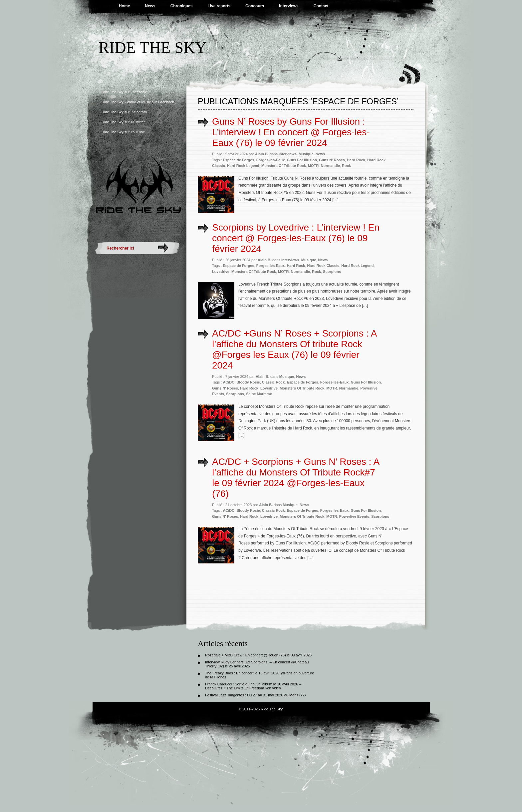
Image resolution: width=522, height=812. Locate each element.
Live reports (219, 6)
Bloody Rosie (248, 382)
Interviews (289, 6)
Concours (255, 6)
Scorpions (332, 272)
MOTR (313, 166)
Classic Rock (273, 382)
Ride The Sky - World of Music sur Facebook (138, 102)
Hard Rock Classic (323, 266)
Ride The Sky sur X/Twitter (123, 122)
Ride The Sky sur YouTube (123, 132)
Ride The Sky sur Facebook (124, 92)
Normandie (330, 166)
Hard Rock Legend (243, 166)
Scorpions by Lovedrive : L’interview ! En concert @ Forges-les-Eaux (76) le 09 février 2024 (296, 238)
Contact (321, 6)
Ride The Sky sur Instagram (124, 112)
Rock (346, 166)
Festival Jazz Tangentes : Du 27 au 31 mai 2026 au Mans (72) (255, 695)
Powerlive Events (354, 516)
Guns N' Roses (332, 160)
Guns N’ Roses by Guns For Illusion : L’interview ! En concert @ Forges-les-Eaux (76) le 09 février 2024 (291, 132)
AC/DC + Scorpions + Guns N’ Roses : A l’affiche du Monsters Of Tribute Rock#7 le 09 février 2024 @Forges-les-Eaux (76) (296, 478)
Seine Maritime (259, 394)
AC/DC (229, 382)
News (150, 6)
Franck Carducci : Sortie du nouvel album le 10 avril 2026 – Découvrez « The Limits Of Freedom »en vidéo (253, 686)
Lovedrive (221, 272)
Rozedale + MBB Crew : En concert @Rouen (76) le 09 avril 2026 (258, 655)
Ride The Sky (152, 47)
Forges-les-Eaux (271, 160)
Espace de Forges (238, 160)
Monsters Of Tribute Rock (284, 166)
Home (124, 6)
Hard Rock (356, 160)
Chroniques (182, 6)
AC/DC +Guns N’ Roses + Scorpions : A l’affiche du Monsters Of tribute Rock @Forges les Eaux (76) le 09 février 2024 (294, 349)
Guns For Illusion (302, 160)
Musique (306, 154)
